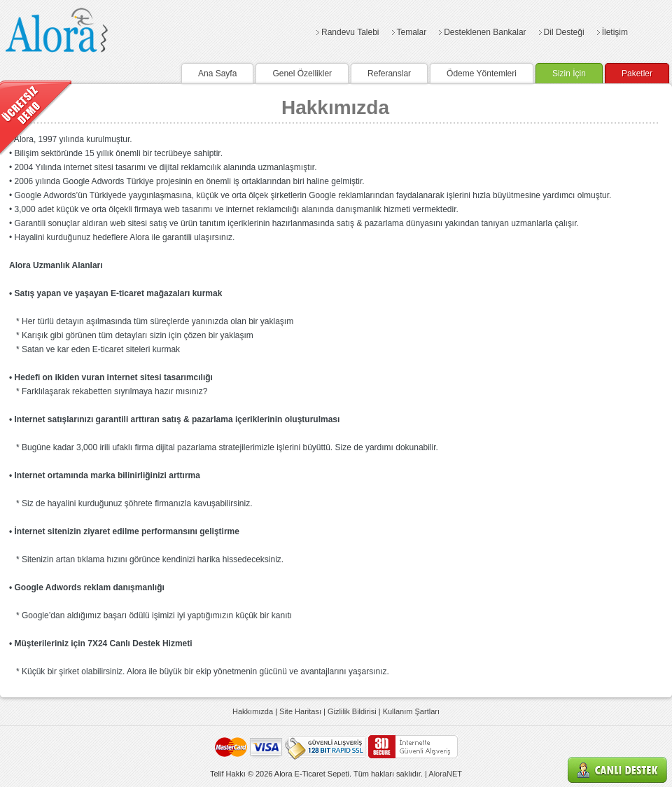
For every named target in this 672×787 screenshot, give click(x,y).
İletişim (615, 32)
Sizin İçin (569, 74)
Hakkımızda (253, 711)
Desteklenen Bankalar (485, 32)
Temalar (412, 32)
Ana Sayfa (217, 74)
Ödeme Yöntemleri (482, 74)
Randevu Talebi (350, 32)
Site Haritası (300, 711)
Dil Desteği (564, 32)
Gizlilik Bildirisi (352, 711)
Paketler (637, 74)
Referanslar (389, 74)
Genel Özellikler (302, 74)
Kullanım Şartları (411, 711)
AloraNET (445, 774)
